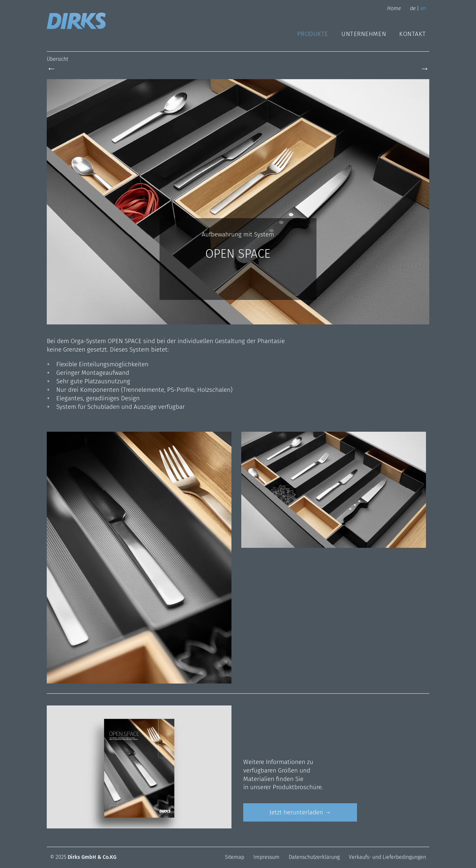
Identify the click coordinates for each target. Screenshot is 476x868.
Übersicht (57, 59)
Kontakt (413, 34)
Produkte (313, 34)
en (423, 8)
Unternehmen (364, 34)
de (413, 8)
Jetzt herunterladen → (300, 812)
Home (394, 8)
